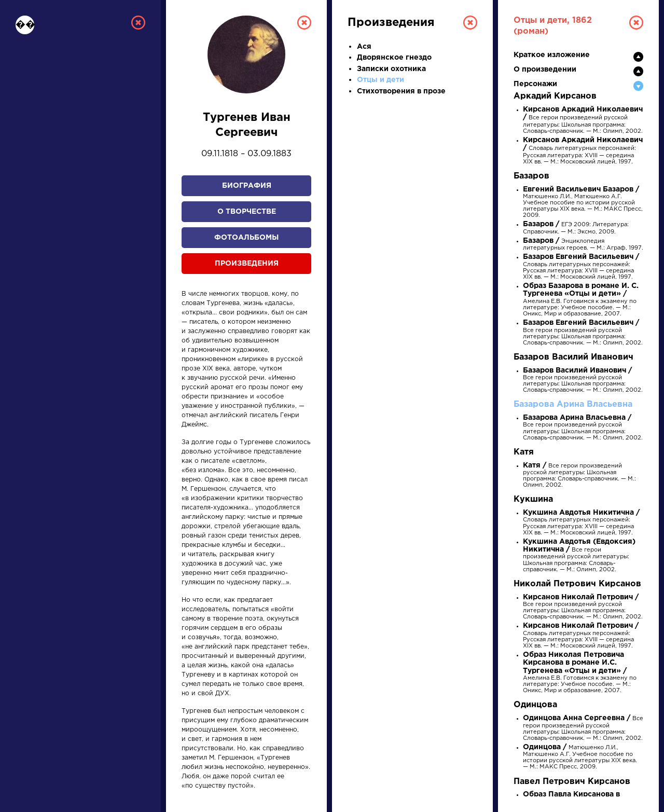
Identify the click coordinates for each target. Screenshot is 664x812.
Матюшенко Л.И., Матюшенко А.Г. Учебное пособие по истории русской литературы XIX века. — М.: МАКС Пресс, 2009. (583, 203)
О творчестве (247, 212)
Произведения (247, 264)
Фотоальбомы (246, 238)
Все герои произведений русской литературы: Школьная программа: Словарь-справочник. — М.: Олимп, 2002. (583, 333)
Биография (247, 186)
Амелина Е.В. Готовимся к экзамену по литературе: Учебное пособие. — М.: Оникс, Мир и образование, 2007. (581, 300)
